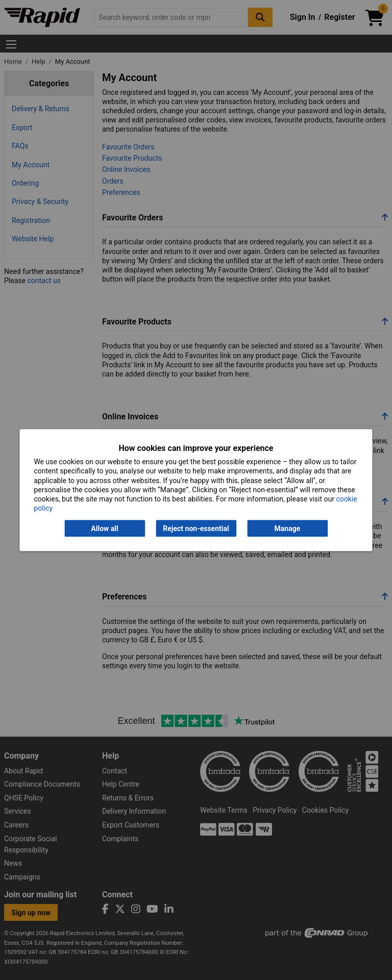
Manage (288, 529)
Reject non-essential (196, 529)
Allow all (104, 529)
